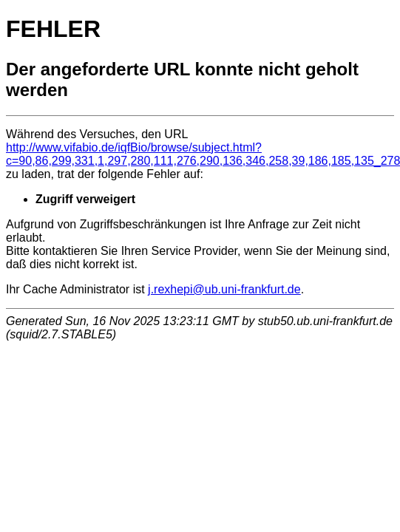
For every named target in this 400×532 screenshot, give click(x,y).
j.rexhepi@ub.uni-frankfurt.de (224, 289)
